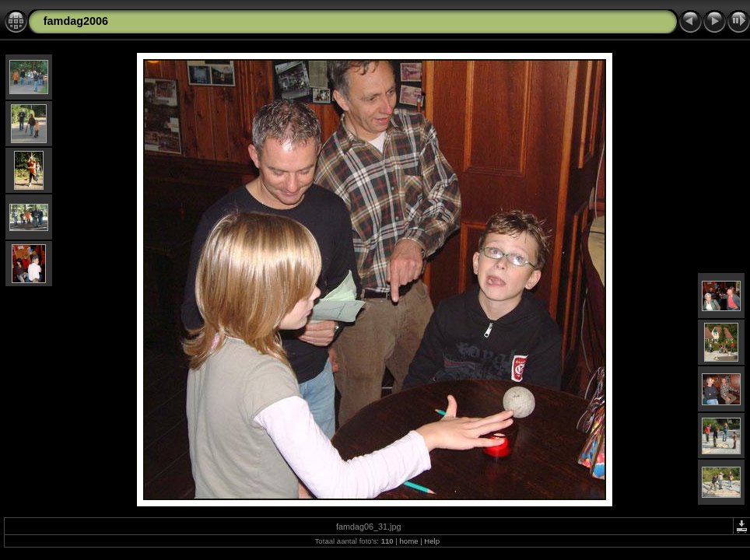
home (408, 541)
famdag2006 (76, 21)
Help (432, 541)
